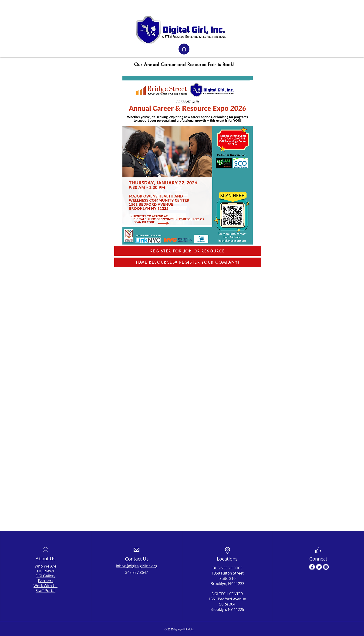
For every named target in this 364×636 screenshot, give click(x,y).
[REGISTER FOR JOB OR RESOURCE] (188, 251)
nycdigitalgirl (186, 629)
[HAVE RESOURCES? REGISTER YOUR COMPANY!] (188, 262)
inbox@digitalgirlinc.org (137, 566)
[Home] (184, 49)
